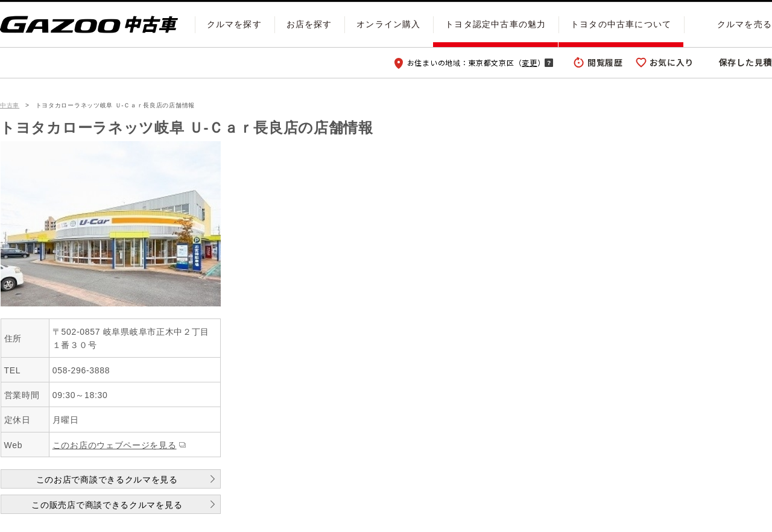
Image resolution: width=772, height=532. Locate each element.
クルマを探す (234, 24)
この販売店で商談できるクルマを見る (107, 505)
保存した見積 (745, 62)
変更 (529, 62)
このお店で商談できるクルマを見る (107, 480)
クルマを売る (745, 24)
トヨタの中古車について (621, 24)
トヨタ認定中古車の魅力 (495, 24)
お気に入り (672, 62)
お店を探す (309, 24)
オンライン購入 (388, 24)
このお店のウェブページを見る (115, 445)
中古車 (10, 105)
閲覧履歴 (605, 62)
